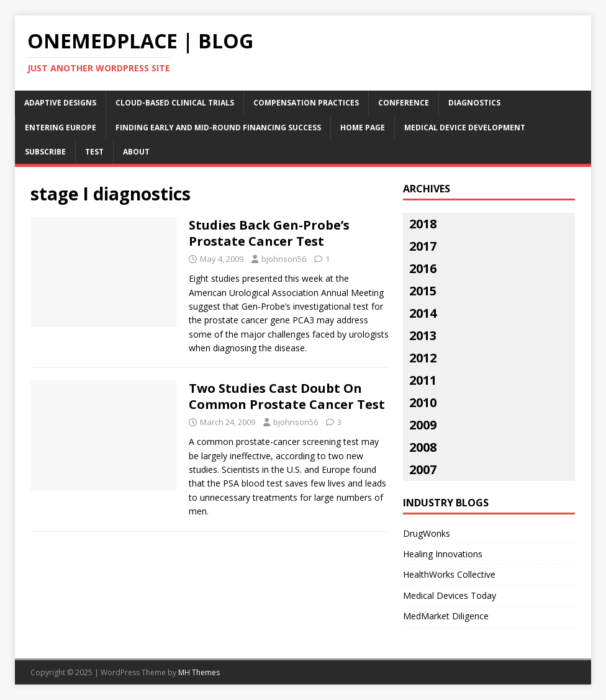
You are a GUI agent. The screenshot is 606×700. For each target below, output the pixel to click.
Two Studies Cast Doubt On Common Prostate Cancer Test (287, 396)
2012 (423, 358)
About (136, 152)
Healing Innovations (443, 554)
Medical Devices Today (450, 595)
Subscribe (45, 152)
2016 (423, 268)
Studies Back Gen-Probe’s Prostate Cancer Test (269, 233)
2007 (423, 469)
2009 (423, 425)
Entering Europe (61, 128)
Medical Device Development (465, 128)
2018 (423, 224)
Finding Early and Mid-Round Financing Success (218, 128)
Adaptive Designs (60, 103)
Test (94, 152)
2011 (423, 380)
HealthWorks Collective (449, 574)
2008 (423, 447)
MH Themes (199, 672)
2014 (423, 313)
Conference (404, 103)
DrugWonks (427, 533)
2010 (423, 402)
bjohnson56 (284, 259)
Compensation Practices (306, 103)
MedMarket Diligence (446, 616)
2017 (423, 246)
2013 (423, 335)
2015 (423, 291)
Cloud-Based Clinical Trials (175, 103)
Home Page (363, 128)
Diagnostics (474, 103)
